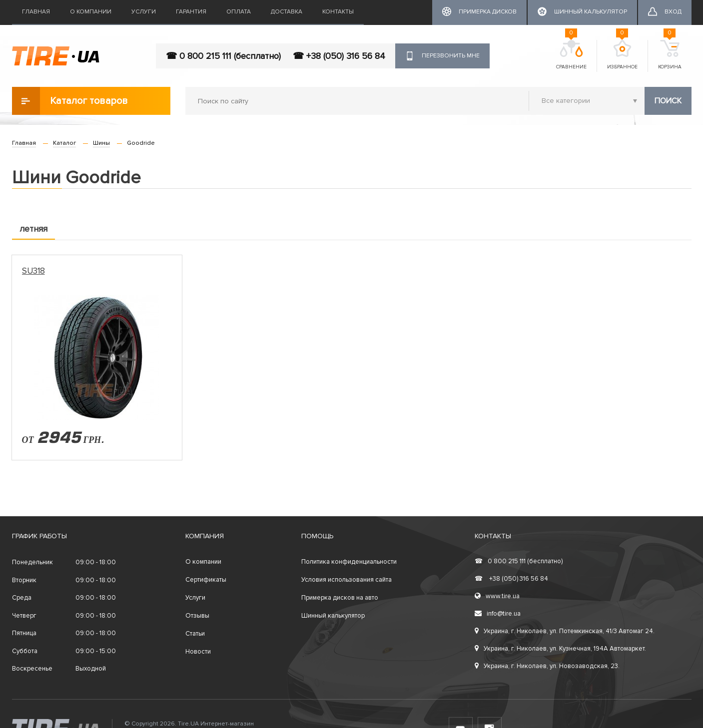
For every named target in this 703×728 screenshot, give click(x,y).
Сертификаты (206, 580)
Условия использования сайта (347, 580)
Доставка (287, 12)
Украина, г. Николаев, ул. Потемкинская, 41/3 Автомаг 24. (565, 631)
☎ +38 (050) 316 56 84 (339, 56)
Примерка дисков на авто (340, 598)
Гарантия (191, 12)
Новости (198, 652)
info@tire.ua (498, 614)
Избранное (622, 55)
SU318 (33, 271)
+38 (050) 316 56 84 (511, 579)
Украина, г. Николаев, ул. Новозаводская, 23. (547, 666)
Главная (36, 12)
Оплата (239, 12)
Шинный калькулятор (333, 616)
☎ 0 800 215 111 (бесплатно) (223, 56)
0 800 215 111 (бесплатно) (519, 561)
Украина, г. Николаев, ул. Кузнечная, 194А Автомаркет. (560, 649)
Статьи (195, 634)
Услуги (144, 12)
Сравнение (571, 55)
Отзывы (197, 616)
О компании (91, 12)
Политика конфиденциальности (349, 562)
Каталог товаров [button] (70, 101)
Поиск (668, 101)
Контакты (338, 12)
